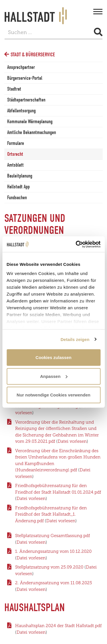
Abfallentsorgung (21, 111)
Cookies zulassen (54, 357)
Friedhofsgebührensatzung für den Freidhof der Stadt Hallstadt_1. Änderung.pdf (51, 514)
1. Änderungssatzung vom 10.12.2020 (53, 551)
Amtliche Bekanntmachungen (32, 132)
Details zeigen (75, 339)
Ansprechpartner (21, 67)
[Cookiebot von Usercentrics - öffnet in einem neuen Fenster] (76, 244)
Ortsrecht (15, 154)
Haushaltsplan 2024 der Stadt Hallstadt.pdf (58, 626)
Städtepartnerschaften (26, 100)
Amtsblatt (15, 165)
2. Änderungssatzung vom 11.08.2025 (53, 583)
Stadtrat (14, 89)
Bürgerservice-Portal (25, 78)
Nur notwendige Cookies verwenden (53, 395)
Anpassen (54, 376)
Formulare (16, 143)
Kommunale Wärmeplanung (30, 122)
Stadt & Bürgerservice (33, 55)
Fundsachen (17, 198)
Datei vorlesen (72, 441)
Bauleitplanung (20, 176)
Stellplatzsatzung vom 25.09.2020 (50, 567)
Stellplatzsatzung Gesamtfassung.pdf (53, 536)
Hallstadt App (18, 187)
